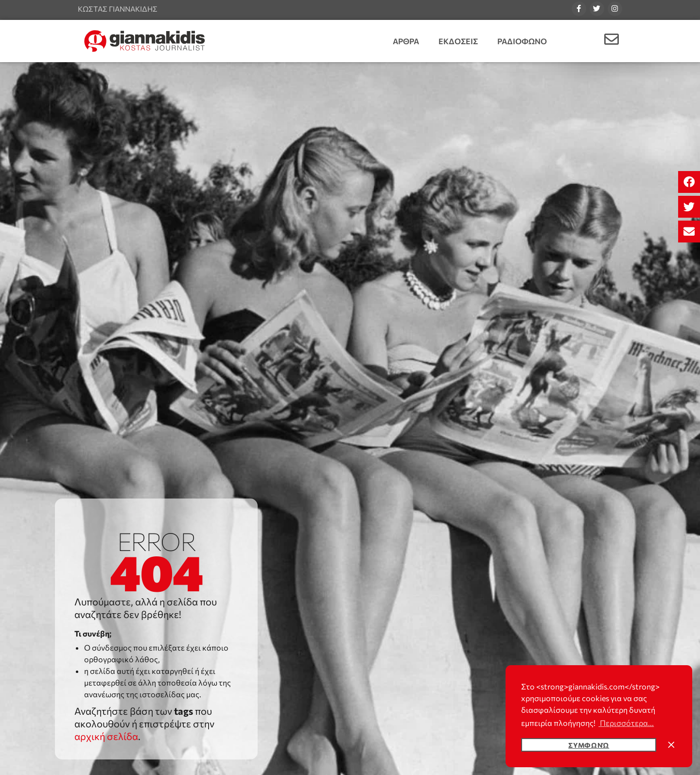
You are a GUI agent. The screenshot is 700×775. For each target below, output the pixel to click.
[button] (689, 182)
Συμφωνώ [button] (589, 745)
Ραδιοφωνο (522, 41)
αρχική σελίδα (106, 736)
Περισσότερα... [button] (626, 723)
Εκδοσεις (458, 41)
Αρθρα (406, 41)
